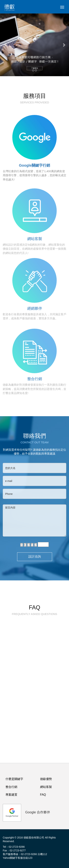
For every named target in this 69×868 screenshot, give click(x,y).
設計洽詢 (35, 557)
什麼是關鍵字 (14, 779)
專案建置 (11, 795)
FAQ (43, 795)
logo (10, 8)
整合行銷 (11, 787)
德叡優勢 (46, 779)
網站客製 (46, 787)
